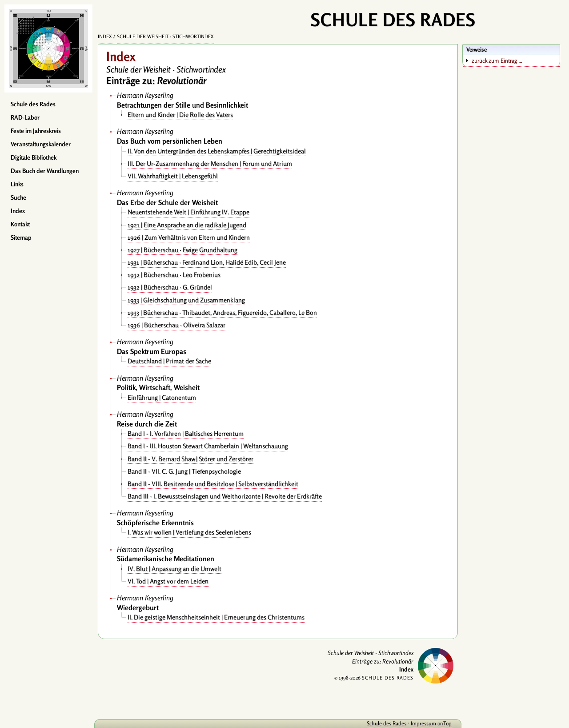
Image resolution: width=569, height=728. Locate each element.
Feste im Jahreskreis (36, 131)
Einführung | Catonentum (162, 397)
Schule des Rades (33, 104)
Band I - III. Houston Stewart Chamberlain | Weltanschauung (208, 446)
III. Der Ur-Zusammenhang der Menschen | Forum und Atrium (210, 163)
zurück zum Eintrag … (497, 60)
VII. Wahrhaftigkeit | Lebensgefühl (173, 176)
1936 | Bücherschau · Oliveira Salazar (176, 325)
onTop (445, 723)
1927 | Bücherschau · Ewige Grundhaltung (182, 250)
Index (18, 211)
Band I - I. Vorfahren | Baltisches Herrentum (186, 433)
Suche (18, 197)
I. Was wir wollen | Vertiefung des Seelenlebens (189, 532)
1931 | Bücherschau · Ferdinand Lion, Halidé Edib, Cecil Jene (207, 262)
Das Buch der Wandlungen (45, 171)
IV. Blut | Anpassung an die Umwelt (174, 569)
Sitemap (21, 237)
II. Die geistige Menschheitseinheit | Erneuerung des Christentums (216, 617)
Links (17, 184)
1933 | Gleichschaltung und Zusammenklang (186, 300)
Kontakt (20, 224)
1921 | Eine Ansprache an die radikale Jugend (187, 225)
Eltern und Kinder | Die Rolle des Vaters (180, 115)
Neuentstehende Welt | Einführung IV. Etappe (188, 212)
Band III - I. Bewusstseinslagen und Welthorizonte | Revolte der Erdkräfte (225, 496)
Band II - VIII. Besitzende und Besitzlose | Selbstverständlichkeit (213, 484)
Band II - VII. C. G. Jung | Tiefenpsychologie (184, 471)
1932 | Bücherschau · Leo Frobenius (174, 275)
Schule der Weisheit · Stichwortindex (165, 36)
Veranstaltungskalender (41, 144)
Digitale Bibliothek (34, 157)
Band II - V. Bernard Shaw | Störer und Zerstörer (190, 459)
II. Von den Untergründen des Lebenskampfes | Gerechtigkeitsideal (217, 151)
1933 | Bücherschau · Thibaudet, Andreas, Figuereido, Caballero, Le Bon (222, 312)
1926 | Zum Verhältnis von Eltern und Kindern (189, 237)
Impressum (423, 723)
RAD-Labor (25, 117)
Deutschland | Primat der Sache (169, 361)
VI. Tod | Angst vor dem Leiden (168, 581)
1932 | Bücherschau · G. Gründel (170, 287)
